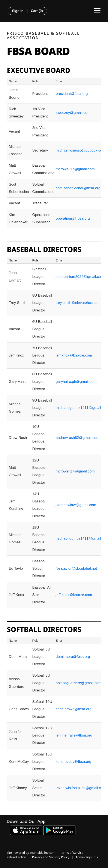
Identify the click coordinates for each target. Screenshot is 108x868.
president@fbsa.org (72, 94)
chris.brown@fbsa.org (74, 709)
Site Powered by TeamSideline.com (31, 853)
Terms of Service (72, 853)
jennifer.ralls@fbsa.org (74, 735)
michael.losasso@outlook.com (80, 150)
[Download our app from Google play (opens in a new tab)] (59, 830)
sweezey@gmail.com (73, 113)
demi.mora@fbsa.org (73, 657)
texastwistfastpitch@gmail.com (81, 788)
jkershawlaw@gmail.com (76, 505)
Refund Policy (16, 857)
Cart (37, 11)
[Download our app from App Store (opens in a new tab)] (26, 830)
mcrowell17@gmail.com (75, 169)
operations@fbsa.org (73, 218)
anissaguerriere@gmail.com (79, 683)
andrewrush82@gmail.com (78, 438)
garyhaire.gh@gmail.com (76, 382)
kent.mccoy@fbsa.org (73, 762)
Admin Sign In (87, 857)
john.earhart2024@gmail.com (80, 277)
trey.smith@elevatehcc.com (78, 303)
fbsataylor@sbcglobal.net (76, 569)
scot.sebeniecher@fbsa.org (78, 188)
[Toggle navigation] (97, 10)
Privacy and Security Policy (51, 857)
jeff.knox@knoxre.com (74, 355)
